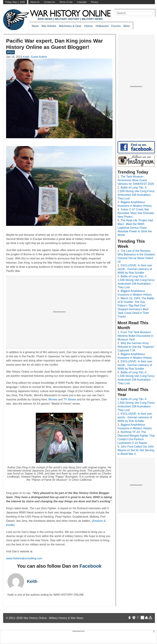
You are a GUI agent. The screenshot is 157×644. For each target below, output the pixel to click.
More (127, 26)
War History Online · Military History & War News (53, 618)
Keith (32, 581)
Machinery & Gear (70, 26)
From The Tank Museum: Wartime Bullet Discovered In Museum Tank (135, 336)
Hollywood (102, 26)
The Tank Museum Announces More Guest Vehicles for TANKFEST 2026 (136, 180)
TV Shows (70, 399)
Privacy (95, 2)
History (88, 26)
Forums (116, 26)
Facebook (90, 566)
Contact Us (49, 2)
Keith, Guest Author (35, 57)
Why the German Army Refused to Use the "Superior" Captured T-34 (136, 347)
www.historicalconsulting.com (24, 558)
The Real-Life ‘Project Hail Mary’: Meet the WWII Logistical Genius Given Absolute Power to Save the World (135, 228)
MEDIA (11, 52)
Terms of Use (66, 2)
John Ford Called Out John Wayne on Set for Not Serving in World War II (136, 450)
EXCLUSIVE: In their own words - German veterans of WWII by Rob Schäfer (135, 269)
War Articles (49, 26)
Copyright (82, 2)
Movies (53, 399)
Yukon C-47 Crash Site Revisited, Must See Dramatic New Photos (136, 213)
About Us (35, 2)
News (35, 26)
